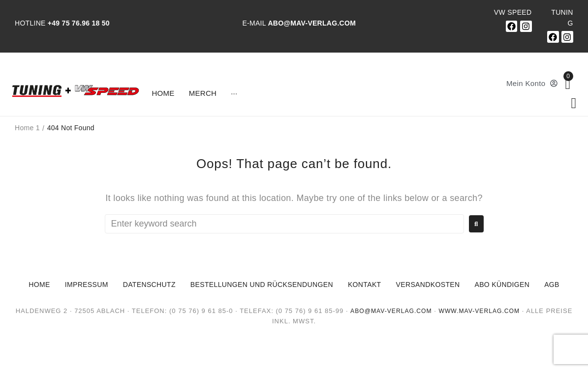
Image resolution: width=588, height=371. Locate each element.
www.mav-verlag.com (481, 311)
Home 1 (27, 128)
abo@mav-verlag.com (388, 311)
